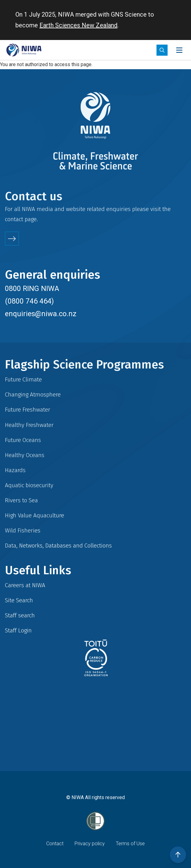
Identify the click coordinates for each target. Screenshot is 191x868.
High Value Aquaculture (35, 515)
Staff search (20, 615)
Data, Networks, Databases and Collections (58, 545)
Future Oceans (23, 440)
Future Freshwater (28, 410)
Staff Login (18, 630)
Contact (55, 844)
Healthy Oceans (25, 455)
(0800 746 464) (29, 301)
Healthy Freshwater (29, 425)
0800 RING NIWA (32, 289)
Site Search (19, 600)
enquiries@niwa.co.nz (41, 314)
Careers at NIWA (25, 585)
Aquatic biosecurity (29, 485)
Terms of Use (130, 844)
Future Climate (23, 379)
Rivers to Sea (21, 500)
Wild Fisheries (23, 530)
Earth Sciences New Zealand (78, 25)
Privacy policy (90, 844)
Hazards (15, 470)
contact (14, 219)
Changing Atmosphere (33, 394)
